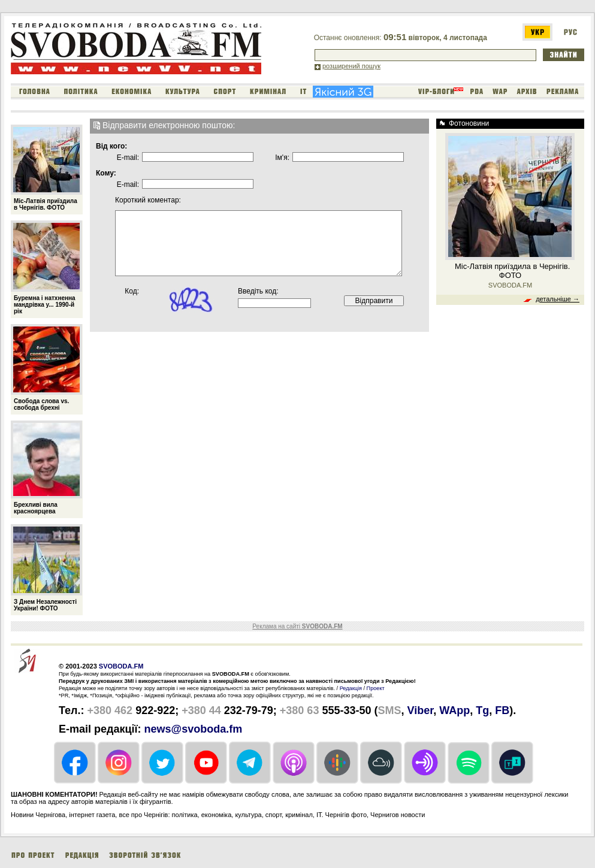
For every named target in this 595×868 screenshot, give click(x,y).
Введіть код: (258, 291)
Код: (132, 291)
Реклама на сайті (297, 626)
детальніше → (558, 299)
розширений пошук (351, 66)
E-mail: (128, 158)
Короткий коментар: (135, 200)
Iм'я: (282, 158)
